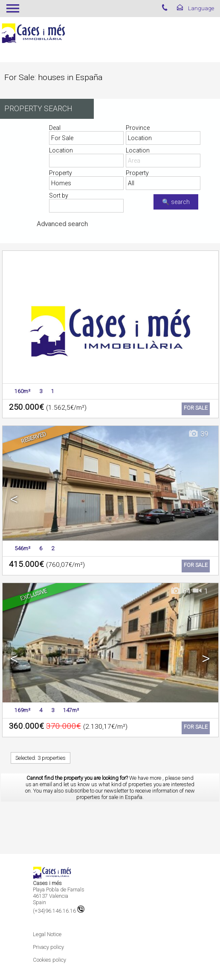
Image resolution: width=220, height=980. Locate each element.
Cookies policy (49, 960)
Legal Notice (47, 934)
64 (180, 591)
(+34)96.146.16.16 (59, 911)
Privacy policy (48, 947)
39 (198, 434)
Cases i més (47, 883)
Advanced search (62, 224)
